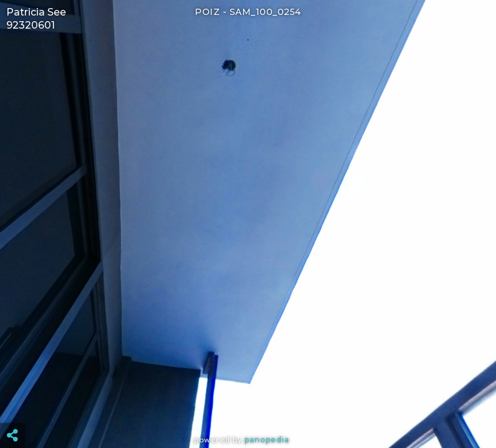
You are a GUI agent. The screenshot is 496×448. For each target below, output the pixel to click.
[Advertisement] (248, 404)
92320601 (30, 25)
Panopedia (267, 440)
